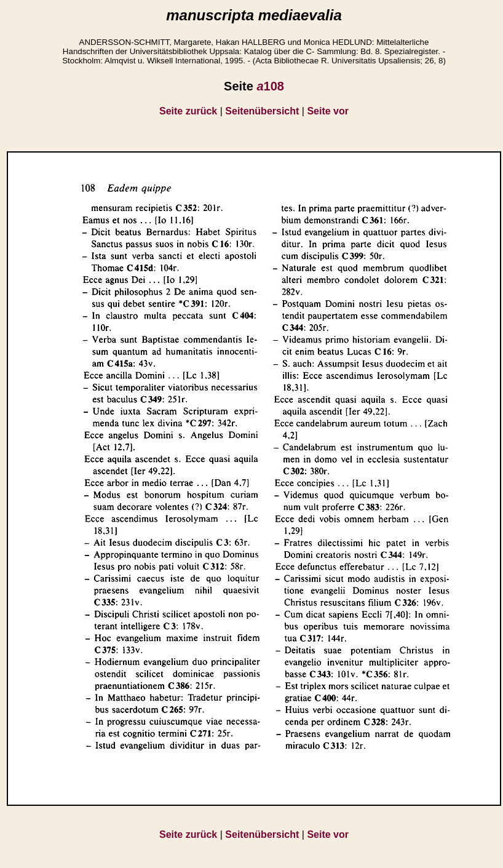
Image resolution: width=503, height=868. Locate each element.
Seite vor (328, 111)
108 (270, 86)
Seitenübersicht (262, 111)
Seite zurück (188, 111)
